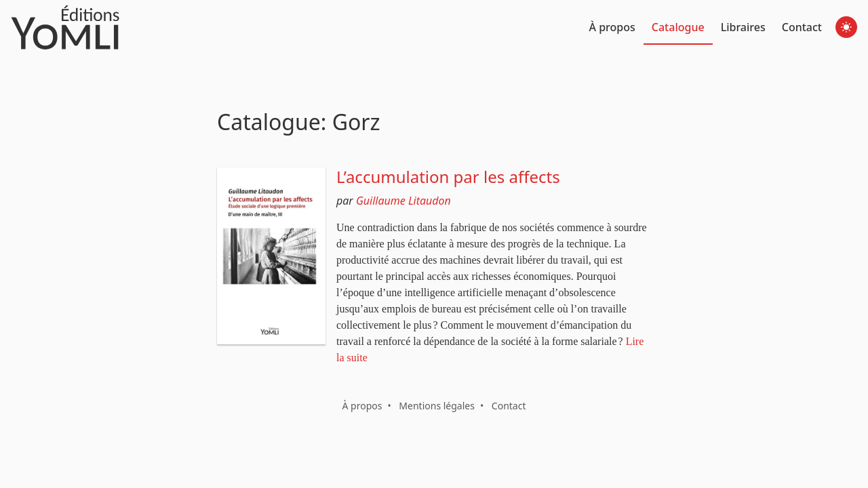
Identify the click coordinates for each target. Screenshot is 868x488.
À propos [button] (362, 406)
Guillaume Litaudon (403, 201)
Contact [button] (509, 406)
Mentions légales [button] (437, 406)
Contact (802, 27)
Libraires (743, 27)
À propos (612, 27)
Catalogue (678, 27)
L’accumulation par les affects (448, 177)
